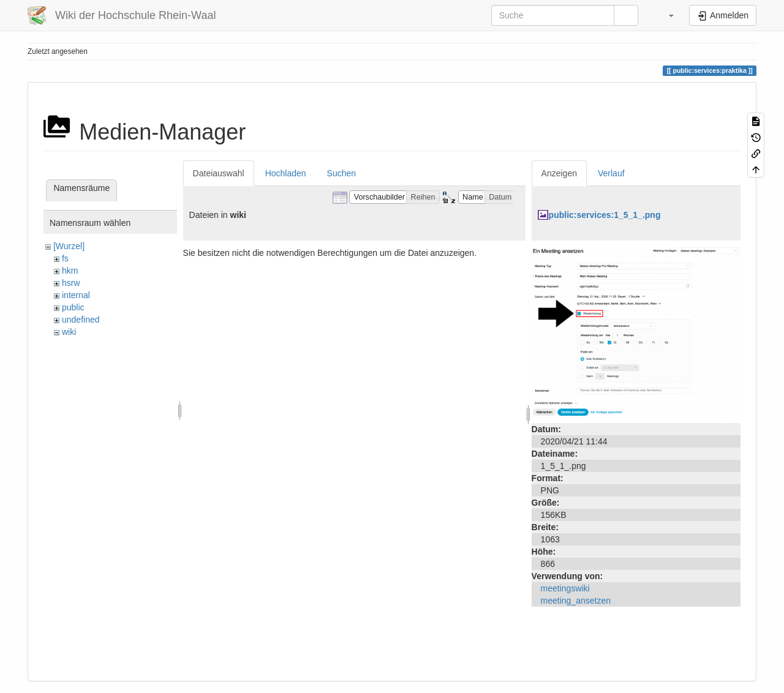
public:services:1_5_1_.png (605, 215)
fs (65, 258)
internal (76, 295)
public (73, 307)
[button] (665, 15)
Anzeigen (559, 173)
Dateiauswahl (219, 173)
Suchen (341, 173)
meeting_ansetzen (576, 601)
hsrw (71, 283)
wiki (69, 332)
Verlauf (611, 173)
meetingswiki (565, 588)
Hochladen (286, 173)
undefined (81, 320)
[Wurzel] (69, 246)
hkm (70, 271)
